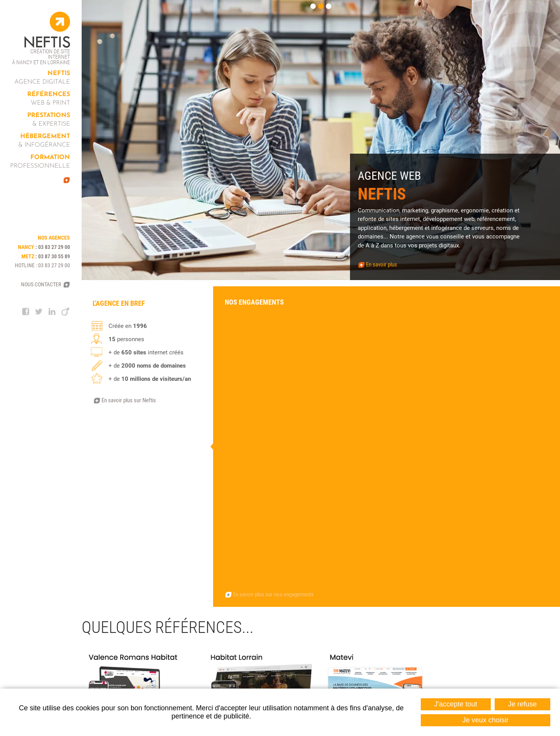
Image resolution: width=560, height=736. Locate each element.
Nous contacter (41, 284)
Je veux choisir (486, 720)
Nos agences (134, 599)
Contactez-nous (479, 635)
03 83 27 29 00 (54, 247)
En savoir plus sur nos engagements (273, 396)
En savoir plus (381, 265)
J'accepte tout (456, 704)
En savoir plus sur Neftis (129, 400)
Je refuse (522, 704)
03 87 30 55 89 (54, 256)
